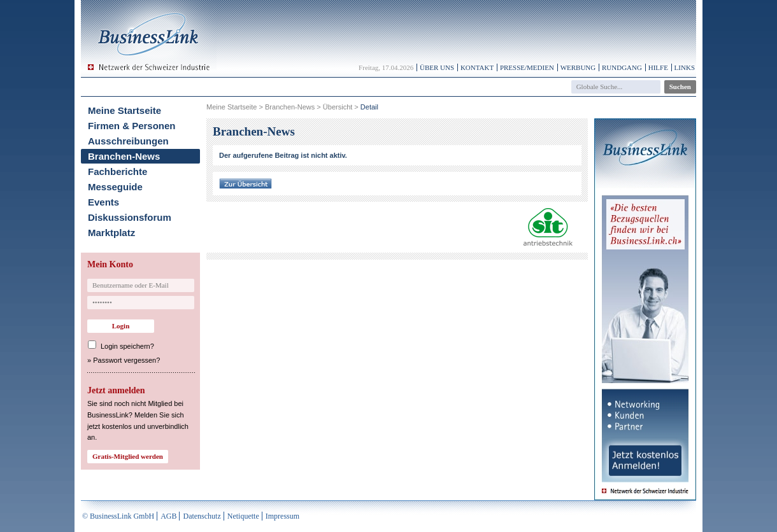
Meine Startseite (125, 110)
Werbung (578, 67)
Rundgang (622, 67)
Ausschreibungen (128, 141)
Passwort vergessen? (126, 360)
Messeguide (115, 187)
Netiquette (243, 516)
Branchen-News (124, 156)
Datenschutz (202, 516)
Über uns (437, 67)
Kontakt (477, 67)
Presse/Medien (527, 67)
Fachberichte (118, 171)
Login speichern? (127, 346)
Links (685, 67)
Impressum (282, 516)
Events (103, 202)
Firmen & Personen (132, 126)
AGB (168, 516)
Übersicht (338, 107)
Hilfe (658, 67)
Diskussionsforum (130, 217)
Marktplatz (111, 233)
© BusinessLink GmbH (118, 516)
